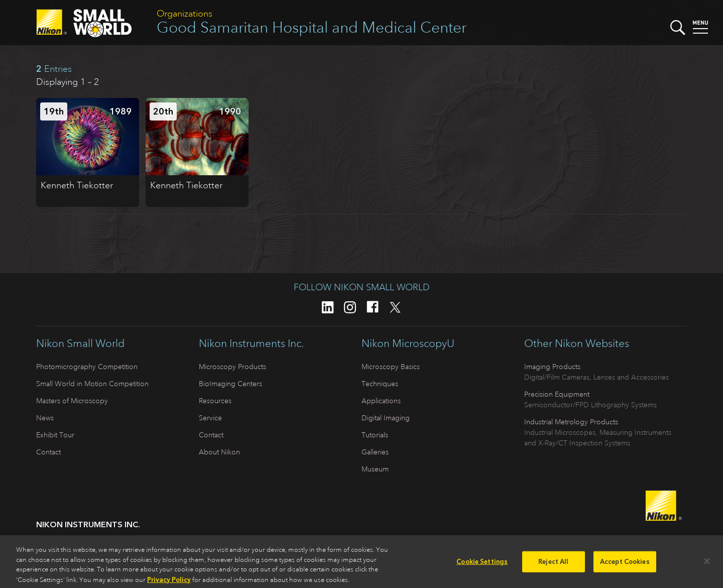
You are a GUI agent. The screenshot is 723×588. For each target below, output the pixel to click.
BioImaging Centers (230, 384)
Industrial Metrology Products (571, 422)
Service (210, 418)
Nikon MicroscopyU (408, 343)
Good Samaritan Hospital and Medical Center (312, 27)
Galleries (375, 452)
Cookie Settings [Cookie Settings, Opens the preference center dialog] (482, 565)
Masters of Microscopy (72, 401)
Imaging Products (552, 367)
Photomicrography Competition (87, 367)
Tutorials (375, 435)
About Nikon (219, 452)
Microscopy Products (232, 367)
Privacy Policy (169, 583)
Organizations (185, 14)
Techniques (380, 384)
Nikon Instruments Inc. (251, 343)
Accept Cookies (625, 565)
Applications (381, 401)
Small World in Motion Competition (92, 384)
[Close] (707, 564)
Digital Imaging (386, 418)
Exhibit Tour (55, 435)
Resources (215, 401)
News (45, 418)
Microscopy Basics (391, 367)
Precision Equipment (557, 394)
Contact (48, 452)
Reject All (553, 565)
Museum (375, 469)
